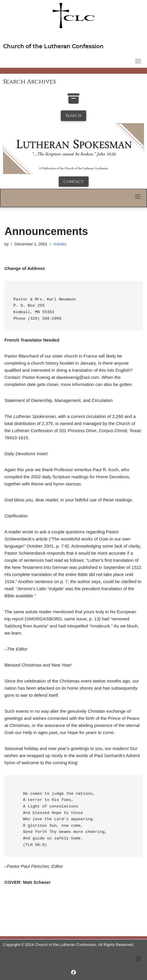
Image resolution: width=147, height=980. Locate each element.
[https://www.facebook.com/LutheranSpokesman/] (73, 972)
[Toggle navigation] (138, 61)
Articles (60, 244)
